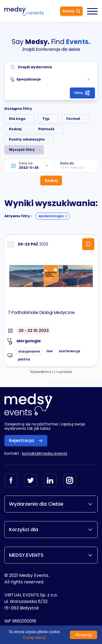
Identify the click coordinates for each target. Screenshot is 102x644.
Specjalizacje (26, 79)
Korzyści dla (51, 529)
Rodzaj (15, 129)
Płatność (46, 129)
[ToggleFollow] (88, 244)
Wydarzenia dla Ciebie (51, 504)
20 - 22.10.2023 (34, 331)
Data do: (67, 163)
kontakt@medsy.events (45, 453)
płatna (24, 359)
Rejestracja (26, 441)
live (50, 351)
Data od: (26, 163)
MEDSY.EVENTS (51, 555)
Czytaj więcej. (35, 637)
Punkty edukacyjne (27, 139)
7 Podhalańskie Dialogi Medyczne (41, 312)
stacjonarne (29, 351)
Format (73, 119)
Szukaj (71, 11)
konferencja (70, 351)
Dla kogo (17, 119)
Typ (46, 119)
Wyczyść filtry (22, 150)
